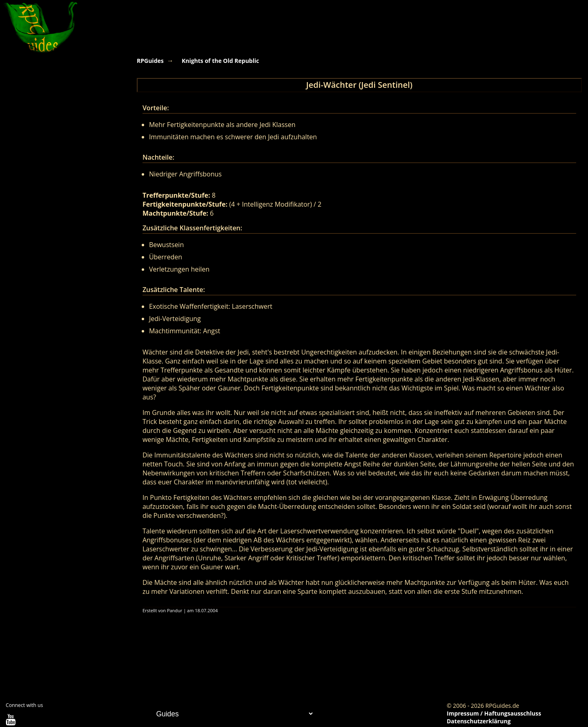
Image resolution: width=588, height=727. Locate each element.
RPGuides (150, 61)
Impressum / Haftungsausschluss (494, 713)
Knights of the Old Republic (220, 61)
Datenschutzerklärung (479, 721)
